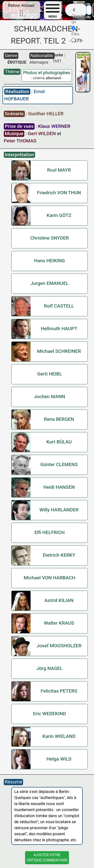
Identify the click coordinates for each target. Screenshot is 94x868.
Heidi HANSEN (59, 487)
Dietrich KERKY (59, 555)
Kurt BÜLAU (59, 442)
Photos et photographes (47, 73)
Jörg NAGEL (49, 668)
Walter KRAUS (59, 623)
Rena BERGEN (59, 419)
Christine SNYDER (50, 238)
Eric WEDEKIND (49, 714)
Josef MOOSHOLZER (59, 646)
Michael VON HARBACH (50, 578)
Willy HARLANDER (59, 510)
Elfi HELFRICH (50, 532)
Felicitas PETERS (59, 691)
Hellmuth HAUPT (59, 329)
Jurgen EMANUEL (49, 283)
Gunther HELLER (46, 114)
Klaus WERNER (54, 126)
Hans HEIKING (50, 261)
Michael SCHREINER (59, 351)
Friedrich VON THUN (59, 193)
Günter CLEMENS (59, 464)
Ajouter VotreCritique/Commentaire (47, 858)
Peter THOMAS (20, 141)
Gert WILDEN (42, 134)
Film (75, 31)
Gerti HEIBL (50, 374)
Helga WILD (59, 759)
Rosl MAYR (59, 170)
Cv (77, 40)
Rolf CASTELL (59, 306)
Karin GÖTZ (59, 215)
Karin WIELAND (59, 736)
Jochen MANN (50, 397)
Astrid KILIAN (59, 600)
